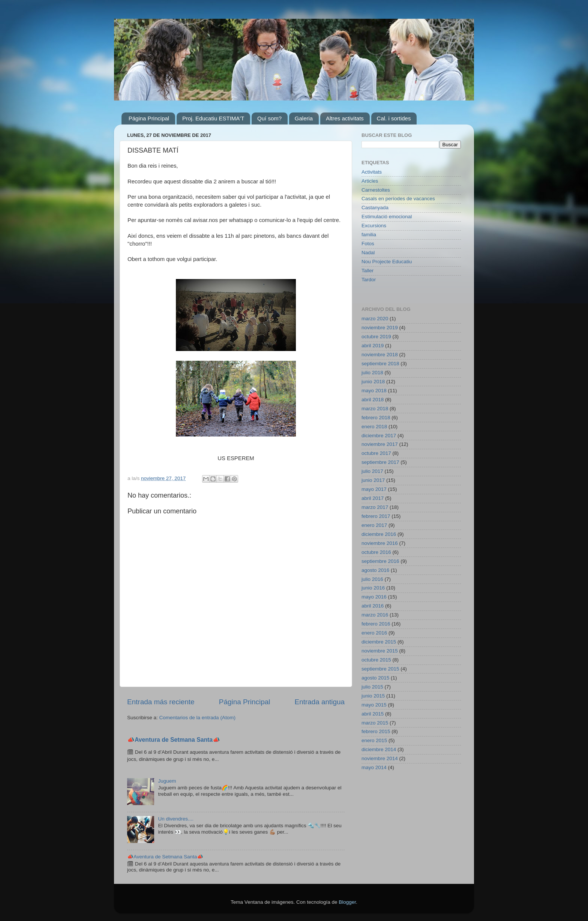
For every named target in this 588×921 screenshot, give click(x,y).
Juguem (167, 781)
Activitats (372, 172)
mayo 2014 (374, 767)
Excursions (374, 226)
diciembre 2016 (379, 534)
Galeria (304, 118)
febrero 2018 (376, 418)
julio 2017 (372, 471)
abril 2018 (373, 400)
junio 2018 (373, 382)
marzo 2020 (375, 319)
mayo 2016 (374, 597)
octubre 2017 (376, 453)
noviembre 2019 (380, 328)
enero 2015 (374, 740)
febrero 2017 (376, 516)
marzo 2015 (375, 723)
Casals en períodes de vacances (398, 199)
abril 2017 (373, 498)
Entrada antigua (320, 702)
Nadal (368, 253)
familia (369, 235)
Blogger (347, 902)
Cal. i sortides (394, 118)
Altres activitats (345, 118)
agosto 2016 (375, 570)
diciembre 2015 (379, 642)
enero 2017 (374, 525)
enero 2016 (374, 633)
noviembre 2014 (380, 758)
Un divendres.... (176, 819)
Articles (370, 181)
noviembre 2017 (380, 444)
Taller (367, 271)
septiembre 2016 (380, 561)
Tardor (369, 280)
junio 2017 (373, 480)
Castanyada (375, 208)
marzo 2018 (375, 409)
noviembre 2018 (380, 355)
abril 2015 (373, 714)
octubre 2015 (376, 660)
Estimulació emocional (387, 217)
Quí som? (269, 118)
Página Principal (149, 118)
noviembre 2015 (380, 651)
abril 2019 (373, 346)
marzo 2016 (375, 615)
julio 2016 (372, 579)
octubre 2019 (376, 337)
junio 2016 (373, 588)
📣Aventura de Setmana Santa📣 (174, 740)
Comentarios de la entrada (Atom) (197, 718)
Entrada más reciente (161, 702)
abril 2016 (373, 606)
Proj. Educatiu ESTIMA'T (213, 118)
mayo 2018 (374, 391)
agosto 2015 (375, 678)
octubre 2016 (376, 552)
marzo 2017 (375, 507)
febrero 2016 (376, 624)
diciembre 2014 (379, 749)
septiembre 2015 (380, 669)
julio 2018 (372, 373)
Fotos (368, 244)
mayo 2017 (374, 489)
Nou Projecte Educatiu (387, 262)
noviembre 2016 (380, 543)
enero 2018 (374, 427)
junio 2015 (373, 696)
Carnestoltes (376, 190)
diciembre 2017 (379, 436)
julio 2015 (372, 687)
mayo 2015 (374, 705)
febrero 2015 (376, 731)
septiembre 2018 (380, 364)
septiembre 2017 (380, 462)
